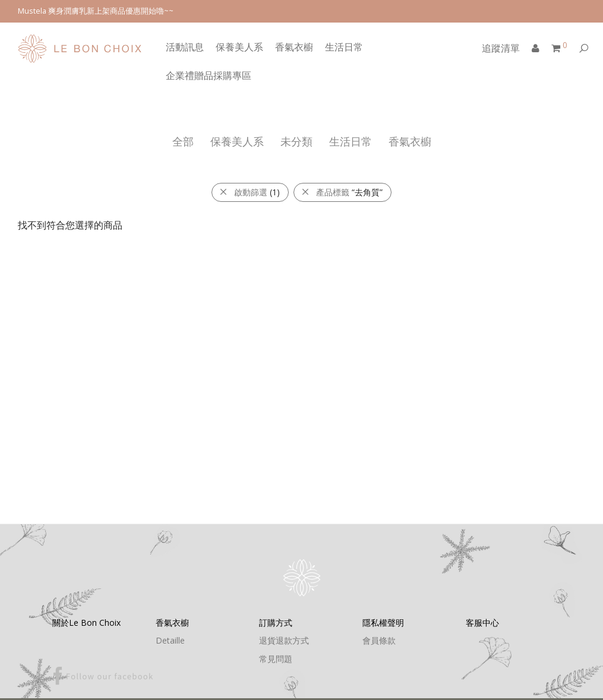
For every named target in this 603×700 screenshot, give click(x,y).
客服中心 (482, 623)
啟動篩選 (250, 192)
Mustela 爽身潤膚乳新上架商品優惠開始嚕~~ (96, 11)
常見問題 (276, 659)
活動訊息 (185, 47)
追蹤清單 (501, 48)
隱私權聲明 (383, 623)
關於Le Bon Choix (86, 623)
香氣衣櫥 (294, 47)
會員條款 (379, 640)
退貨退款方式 (284, 640)
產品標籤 (342, 192)
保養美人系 (239, 47)
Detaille (170, 640)
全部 (183, 141)
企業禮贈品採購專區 (209, 75)
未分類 (296, 141)
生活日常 (344, 47)
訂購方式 (276, 623)
